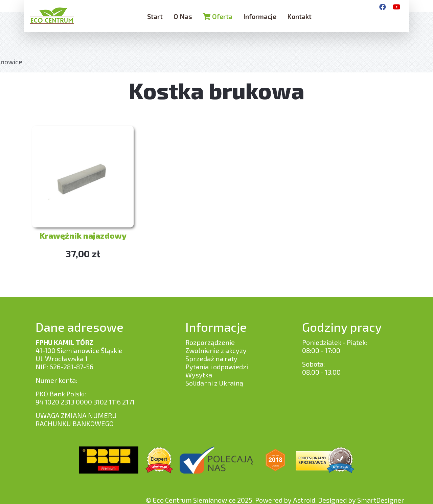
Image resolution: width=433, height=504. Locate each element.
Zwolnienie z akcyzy (216, 350)
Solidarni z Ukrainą (214, 383)
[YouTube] (397, 7)
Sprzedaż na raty (211, 358)
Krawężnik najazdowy (83, 235)
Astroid (304, 500)
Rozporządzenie (210, 342)
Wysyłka (199, 375)
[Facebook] (383, 7)
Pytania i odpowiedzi (217, 367)
